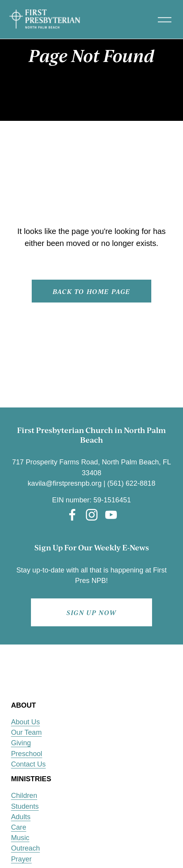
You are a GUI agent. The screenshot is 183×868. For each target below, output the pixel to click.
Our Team (26, 732)
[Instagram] (92, 515)
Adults (21, 817)
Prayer (21, 859)
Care (18, 827)
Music (20, 838)
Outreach (25, 848)
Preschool (27, 754)
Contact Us (28, 764)
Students (25, 806)
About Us (25, 722)
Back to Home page (91, 291)
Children (24, 796)
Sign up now (91, 612)
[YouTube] (111, 515)
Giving (21, 743)
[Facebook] (72, 515)
